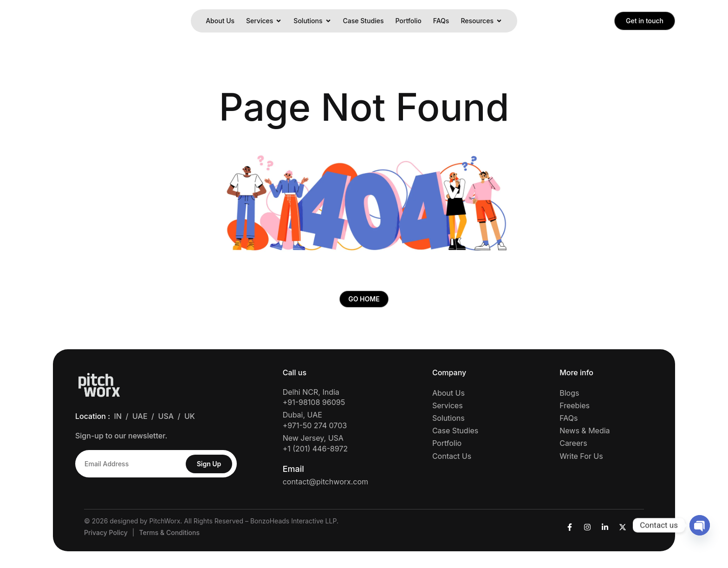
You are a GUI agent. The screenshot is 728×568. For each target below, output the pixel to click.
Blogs (569, 394)
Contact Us (452, 457)
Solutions (312, 21)
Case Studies (364, 21)
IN (118, 418)
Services (264, 21)
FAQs (441, 21)
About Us (220, 21)
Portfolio (408, 21)
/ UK (188, 418)
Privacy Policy (106, 534)
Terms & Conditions (169, 534)
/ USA (164, 418)
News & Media (585, 432)
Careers (573, 445)
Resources (481, 21)
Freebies (575, 407)
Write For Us (581, 457)
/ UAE (139, 418)
